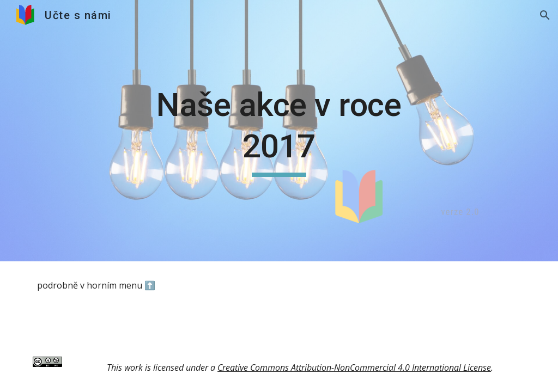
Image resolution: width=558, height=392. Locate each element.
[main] (279, 130)
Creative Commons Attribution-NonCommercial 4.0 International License (354, 367)
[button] (545, 15)
